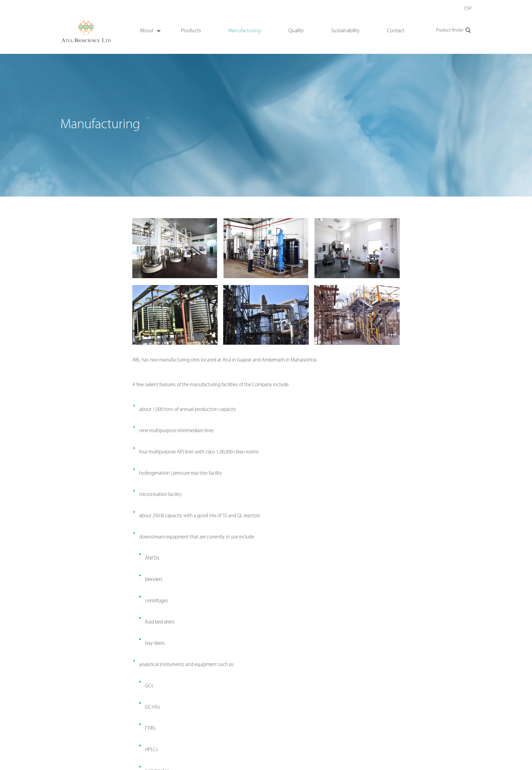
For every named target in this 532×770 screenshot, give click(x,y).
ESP (468, 9)
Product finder (454, 31)
